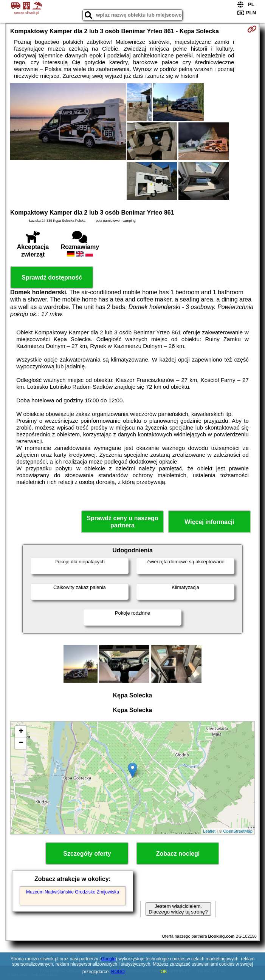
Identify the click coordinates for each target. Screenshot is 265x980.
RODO (118, 972)
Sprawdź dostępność (52, 277)
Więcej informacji (209, 522)
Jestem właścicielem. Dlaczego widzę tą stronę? (178, 909)
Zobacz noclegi (178, 854)
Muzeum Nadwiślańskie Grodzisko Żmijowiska (73, 892)
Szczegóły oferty (87, 854)
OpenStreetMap (238, 831)
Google (108, 959)
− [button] (21, 743)
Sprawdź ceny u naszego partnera (122, 522)
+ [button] (21, 732)
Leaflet (209, 831)
